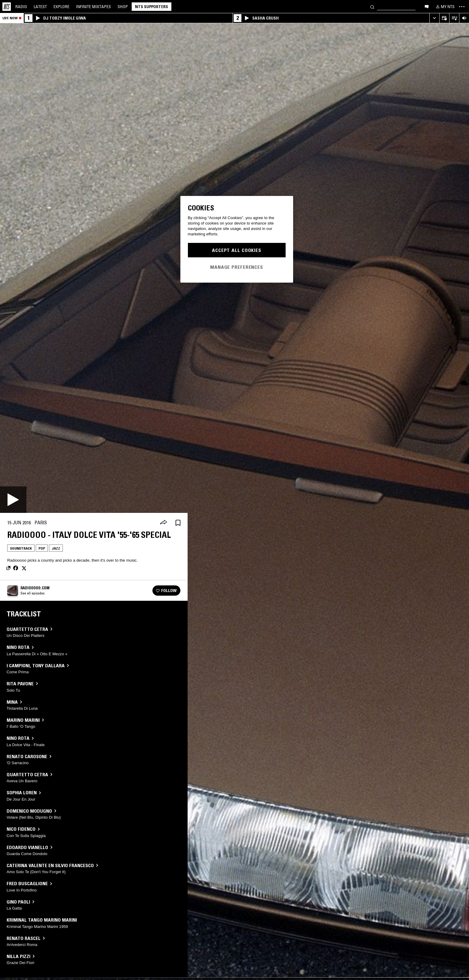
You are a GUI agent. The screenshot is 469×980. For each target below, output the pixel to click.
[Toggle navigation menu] (462, 7)
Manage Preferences (237, 267)
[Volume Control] (464, 18)
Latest (40, 7)
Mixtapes (93, 7)
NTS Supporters (152, 7)
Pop (42, 548)
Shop (123, 7)
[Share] (164, 523)
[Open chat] (427, 6)
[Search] (372, 6)
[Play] (13, 500)
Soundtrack (21, 548)
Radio (21, 7)
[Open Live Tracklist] (454, 18)
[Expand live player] (434, 18)
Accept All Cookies (237, 250)
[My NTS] (445, 7)
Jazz (56, 548)
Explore (61, 7)
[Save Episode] (178, 523)
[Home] (7, 7)
